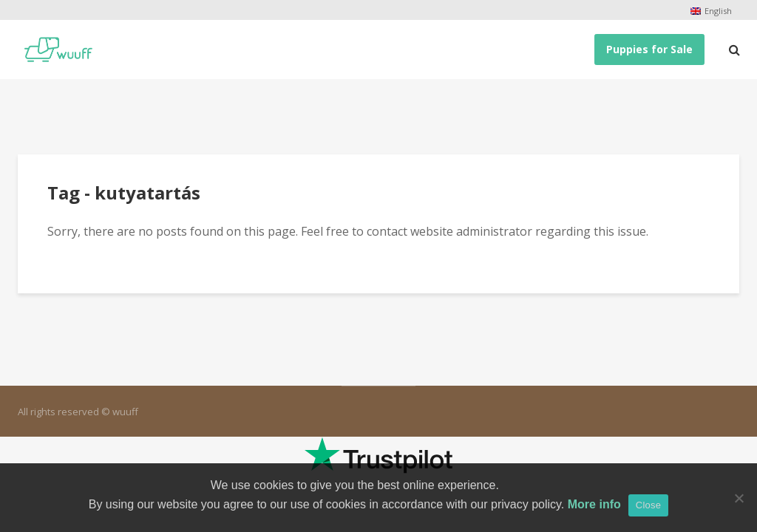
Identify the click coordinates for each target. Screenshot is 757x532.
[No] (739, 498)
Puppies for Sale (649, 49)
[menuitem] (711, 11)
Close (649, 505)
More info (594, 504)
